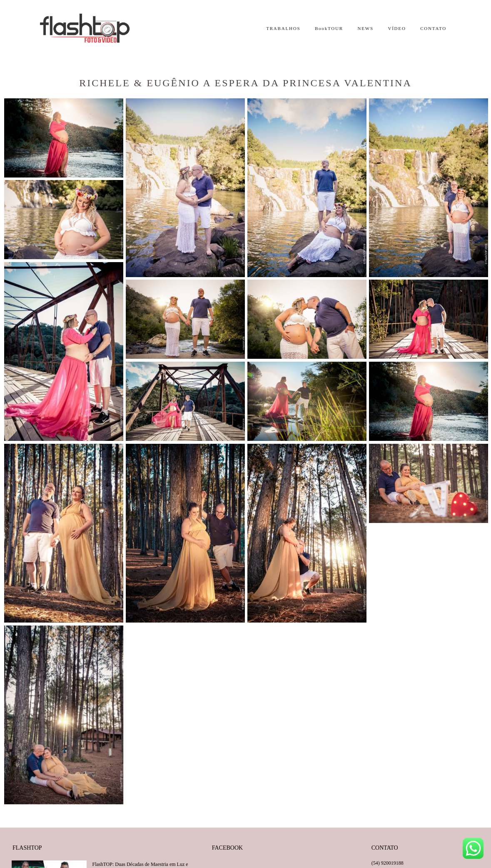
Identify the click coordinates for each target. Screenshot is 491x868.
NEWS (365, 28)
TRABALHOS (283, 28)
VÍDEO (397, 28)
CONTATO (433, 28)
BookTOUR (329, 28)
